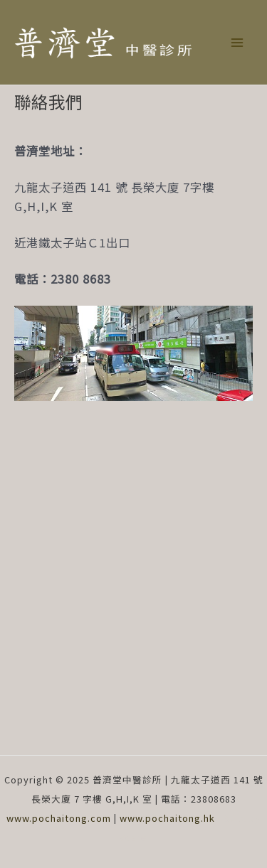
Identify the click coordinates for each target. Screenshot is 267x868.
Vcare (133, 837)
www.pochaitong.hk (167, 818)
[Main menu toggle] (237, 42)
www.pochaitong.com (59, 818)
